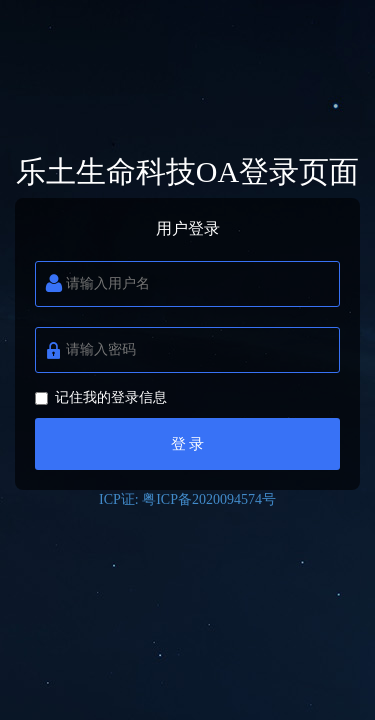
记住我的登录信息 (101, 397)
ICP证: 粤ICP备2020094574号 (187, 499)
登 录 (188, 444)
